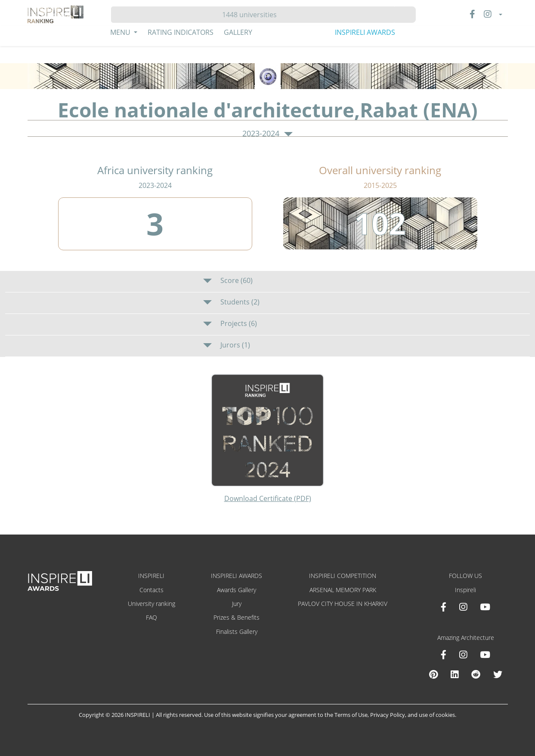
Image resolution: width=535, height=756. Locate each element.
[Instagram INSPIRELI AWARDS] (463, 607)
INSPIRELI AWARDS (365, 32)
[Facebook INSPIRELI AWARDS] (444, 607)
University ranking (152, 604)
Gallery (238, 32)
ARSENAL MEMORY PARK (343, 590)
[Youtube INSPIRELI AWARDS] (485, 607)
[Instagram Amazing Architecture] (463, 655)
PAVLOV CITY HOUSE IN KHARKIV (343, 604)
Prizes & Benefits (237, 617)
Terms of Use (351, 715)
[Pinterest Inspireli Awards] (433, 674)
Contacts (152, 590)
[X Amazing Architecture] (498, 674)
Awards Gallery (237, 590)
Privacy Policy (388, 715)
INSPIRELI (151, 576)
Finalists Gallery (237, 632)
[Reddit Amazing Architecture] (476, 674)
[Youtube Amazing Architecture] (485, 655)
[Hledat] (253, 15)
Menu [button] (121, 32)
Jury (237, 604)
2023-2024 (267, 134)
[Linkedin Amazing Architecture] (455, 674)
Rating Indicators (181, 32)
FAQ (152, 617)
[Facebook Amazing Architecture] (444, 655)
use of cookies (437, 715)
